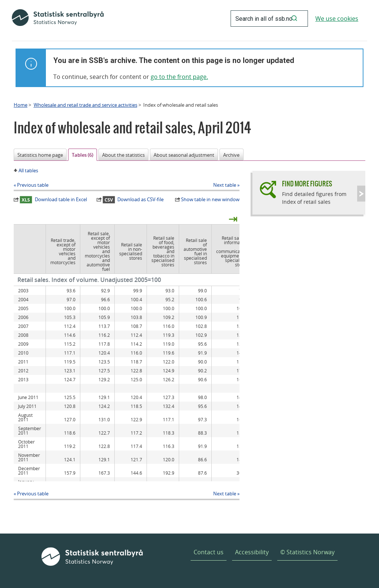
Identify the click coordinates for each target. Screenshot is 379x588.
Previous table (33, 185)
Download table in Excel (53, 200)
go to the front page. (179, 77)
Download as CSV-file (133, 200)
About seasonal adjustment (184, 155)
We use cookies (337, 19)
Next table (225, 185)
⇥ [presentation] (233, 219)
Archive (231, 155)
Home (21, 105)
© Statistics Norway (307, 552)
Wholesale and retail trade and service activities (85, 105)
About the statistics (123, 155)
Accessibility (252, 552)
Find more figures (307, 184)
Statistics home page (40, 155)
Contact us (209, 552)
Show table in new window (210, 199)
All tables (28, 170)
